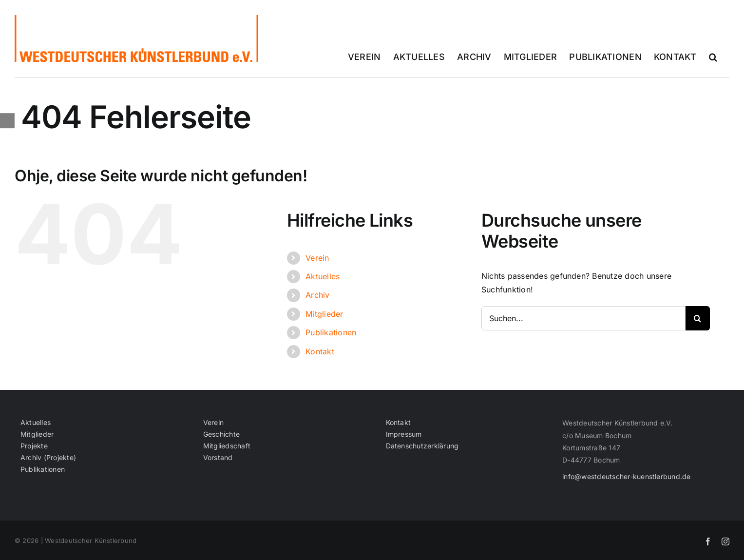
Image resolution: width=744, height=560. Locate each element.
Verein (317, 258)
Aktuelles (323, 276)
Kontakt (320, 351)
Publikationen (331, 332)
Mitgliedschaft (227, 446)
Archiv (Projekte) (48, 458)
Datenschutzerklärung (422, 446)
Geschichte (221, 434)
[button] (713, 57)
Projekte (34, 446)
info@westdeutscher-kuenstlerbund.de (626, 476)
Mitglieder (324, 314)
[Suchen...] (583, 318)
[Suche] (698, 318)
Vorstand (218, 458)
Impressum (404, 434)
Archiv (317, 295)
